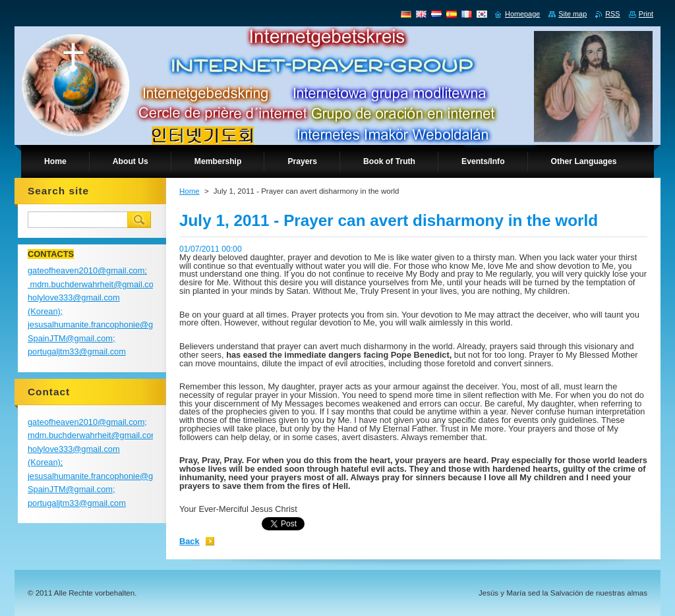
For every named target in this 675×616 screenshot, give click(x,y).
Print (646, 14)
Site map (572, 14)
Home (190, 191)
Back (190, 541)
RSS (612, 14)
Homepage (522, 14)
